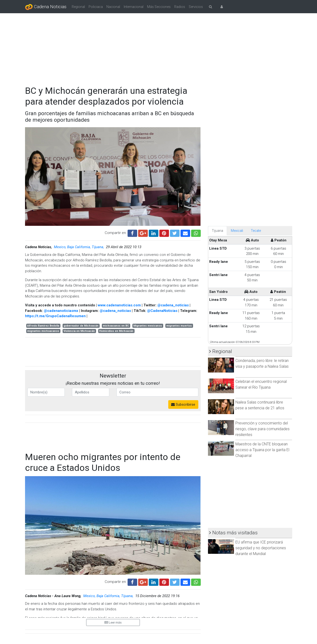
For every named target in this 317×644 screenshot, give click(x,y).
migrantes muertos (179, 326)
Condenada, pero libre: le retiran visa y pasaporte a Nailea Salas (262, 363)
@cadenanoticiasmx (61, 311)
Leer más (113, 622)
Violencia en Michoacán (79, 331)
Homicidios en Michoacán (116, 331)
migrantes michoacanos (43, 331)
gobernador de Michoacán (81, 326)
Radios (180, 7)
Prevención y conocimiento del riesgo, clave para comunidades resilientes (262, 429)
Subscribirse (183, 404)
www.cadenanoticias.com (119, 305)
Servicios (196, 7)
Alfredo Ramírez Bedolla (43, 326)
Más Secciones (159, 7)
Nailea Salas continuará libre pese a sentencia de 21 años (260, 405)
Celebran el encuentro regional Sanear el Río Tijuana (261, 384)
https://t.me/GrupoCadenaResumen (55, 316)
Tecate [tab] (256, 231)
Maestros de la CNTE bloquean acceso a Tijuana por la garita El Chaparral (262, 450)
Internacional (134, 7)
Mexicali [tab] (237, 231)
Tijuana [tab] (217, 231)
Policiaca (96, 7)
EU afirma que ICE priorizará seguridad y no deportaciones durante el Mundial (261, 548)
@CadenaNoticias (162, 311)
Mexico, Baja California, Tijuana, (79, 247)
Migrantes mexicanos (148, 326)
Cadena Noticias (46, 7)
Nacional (113, 7)
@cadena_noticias (173, 305)
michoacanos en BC (116, 326)
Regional (78, 7)
